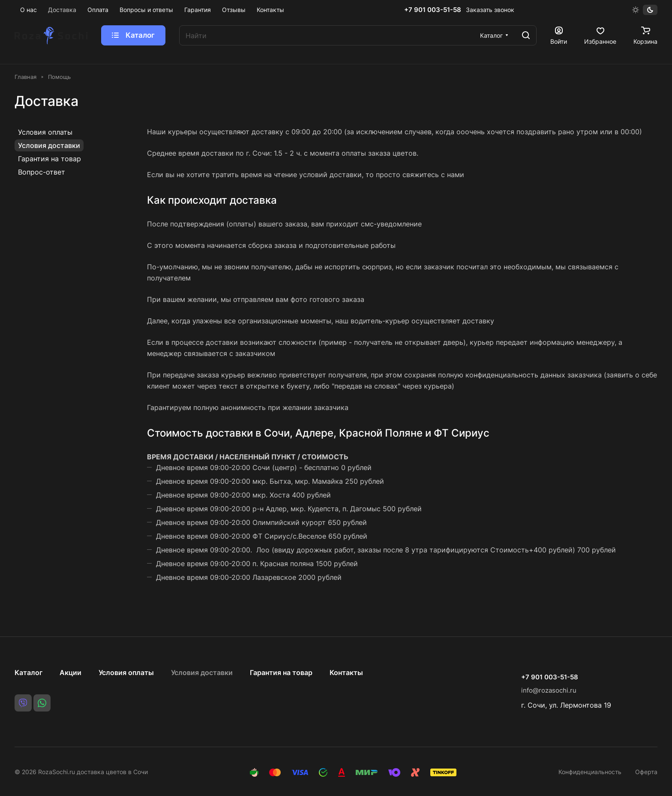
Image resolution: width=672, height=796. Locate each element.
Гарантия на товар (49, 159)
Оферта (646, 772)
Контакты (346, 672)
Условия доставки (49, 145)
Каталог (28, 672)
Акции (70, 672)
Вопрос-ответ (42, 172)
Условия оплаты (45, 132)
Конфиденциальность (590, 772)
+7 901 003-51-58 (433, 10)
